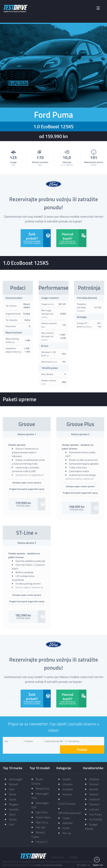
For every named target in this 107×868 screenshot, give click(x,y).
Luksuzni (94, 798)
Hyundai (14, 798)
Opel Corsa (42, 811)
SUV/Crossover (67, 793)
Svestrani (94, 788)
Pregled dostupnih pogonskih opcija (27, 488)
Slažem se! (98, 865)
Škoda (12, 783)
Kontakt (73, 846)
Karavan (67, 783)
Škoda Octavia (37, 770)
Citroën (13, 808)
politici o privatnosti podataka (49, 865)
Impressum (57, 846)
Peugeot (14, 793)
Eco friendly (96, 808)
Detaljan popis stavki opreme (27, 482)
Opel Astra (42, 801)
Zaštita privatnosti (64, 858)
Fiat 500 (40, 816)
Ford (11, 813)
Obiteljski (94, 768)
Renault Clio (42, 778)
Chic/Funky (95, 803)
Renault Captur (38, 824)
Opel (12, 778)
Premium (94, 793)
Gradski (67, 768)
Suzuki (13, 788)
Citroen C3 (41, 831)
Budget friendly (91, 816)
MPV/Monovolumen (70, 802)
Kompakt (68, 778)
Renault (13, 773)
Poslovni (94, 773)
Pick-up (67, 822)
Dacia (12, 803)
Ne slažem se (84, 865)
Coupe (66, 807)
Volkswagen (16, 768)
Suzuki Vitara (43, 806)
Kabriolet (68, 812)
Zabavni (94, 783)
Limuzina (67, 773)
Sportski (94, 778)
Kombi (66, 817)
